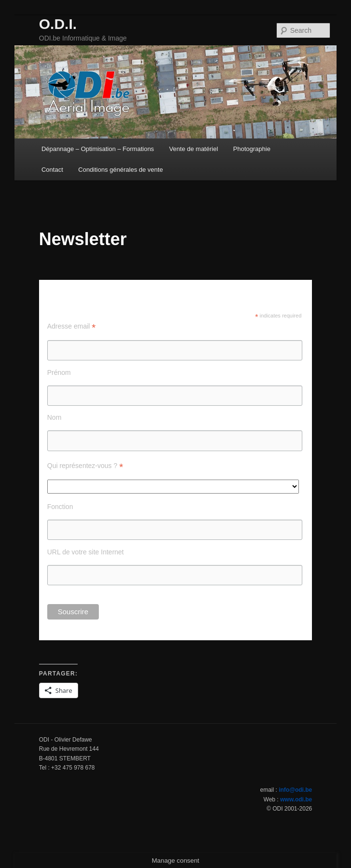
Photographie (252, 149)
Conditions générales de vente (121, 170)
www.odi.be (296, 799)
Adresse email (72, 326)
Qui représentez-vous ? (85, 466)
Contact (52, 170)
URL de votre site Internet (86, 552)
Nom (54, 417)
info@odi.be (295, 790)
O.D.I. (58, 24)
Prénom (59, 372)
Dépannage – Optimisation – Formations (98, 149)
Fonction (60, 507)
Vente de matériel (194, 149)
